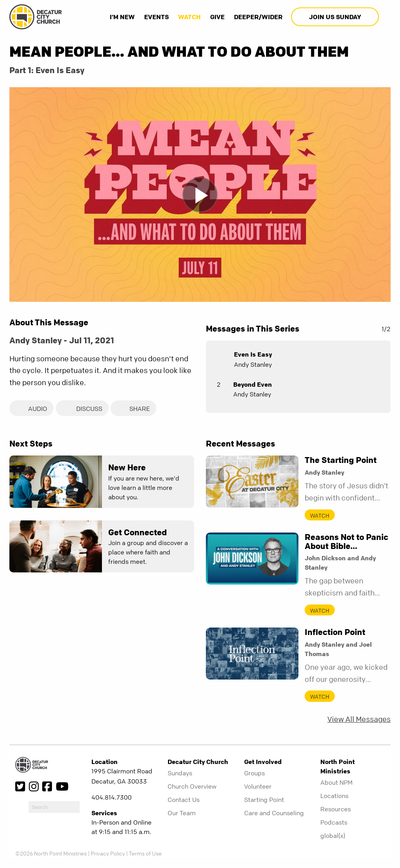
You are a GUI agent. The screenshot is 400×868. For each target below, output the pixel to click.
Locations (334, 796)
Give (217, 17)
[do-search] (54, 808)
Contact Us (184, 800)
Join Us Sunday (335, 17)
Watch (189, 17)
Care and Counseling (274, 814)
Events (156, 17)
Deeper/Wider (258, 17)
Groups (254, 774)
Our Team (182, 814)
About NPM (337, 783)
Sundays (180, 774)
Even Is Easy (253, 354)
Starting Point (264, 800)
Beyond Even (253, 384)
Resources (336, 810)
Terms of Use (145, 854)
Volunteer (258, 787)
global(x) (333, 836)
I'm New (122, 17)
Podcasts (334, 823)
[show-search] (386, 17)
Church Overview (192, 787)
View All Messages (359, 720)
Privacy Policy (108, 854)
